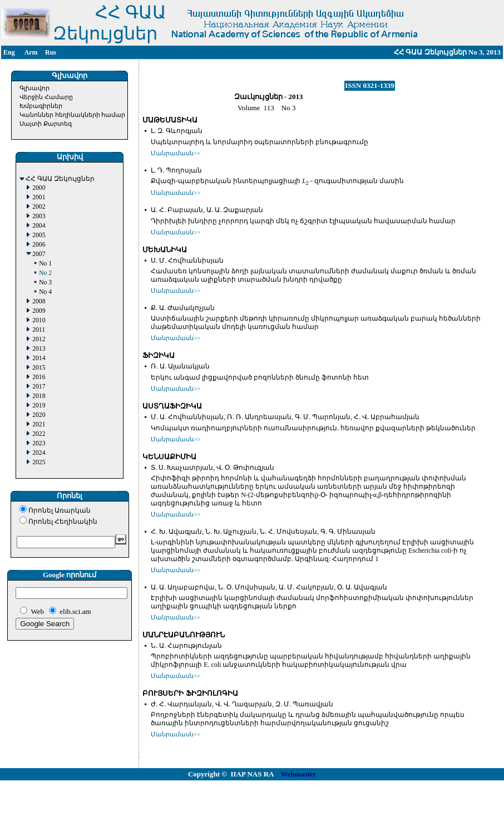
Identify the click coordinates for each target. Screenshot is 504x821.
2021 (39, 424)
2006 (39, 245)
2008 (39, 301)
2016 (39, 377)
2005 (39, 235)
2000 (39, 188)
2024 (39, 453)
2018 (39, 396)
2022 (39, 434)
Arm (31, 52)
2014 (39, 358)
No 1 (45, 264)
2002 (39, 207)
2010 (39, 320)
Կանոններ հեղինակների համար (73, 115)
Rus (51, 52)
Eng (9, 52)
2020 (39, 415)
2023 (39, 443)
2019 (39, 405)
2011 (39, 330)
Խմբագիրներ (41, 106)
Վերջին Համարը (46, 97)
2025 (39, 462)
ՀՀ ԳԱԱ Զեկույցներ (60, 179)
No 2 (45, 273)
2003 (39, 216)
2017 (39, 387)
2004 (39, 226)
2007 (39, 254)
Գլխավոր (34, 88)
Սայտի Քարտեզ (46, 124)
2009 (39, 311)
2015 (39, 368)
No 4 (45, 292)
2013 (39, 349)
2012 (39, 339)
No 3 (45, 282)
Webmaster (299, 774)
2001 (39, 197)
